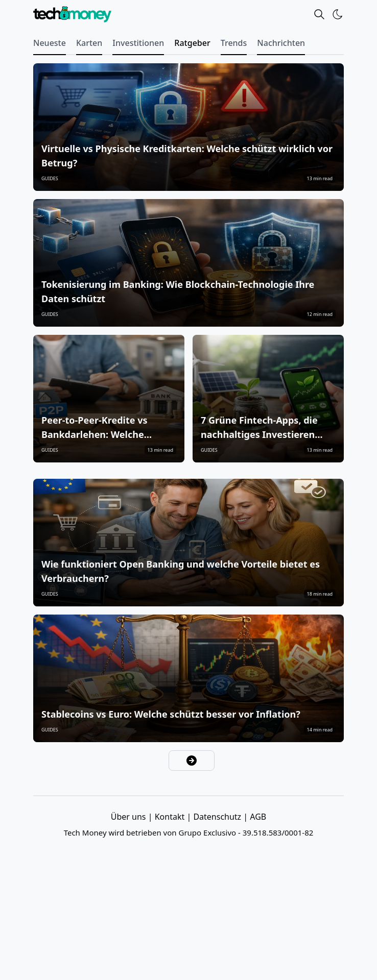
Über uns (129, 817)
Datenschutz (218, 817)
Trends (234, 43)
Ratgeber (192, 43)
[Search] (319, 14)
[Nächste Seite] (192, 761)
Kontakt (171, 817)
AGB (258, 817)
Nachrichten (281, 43)
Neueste (50, 43)
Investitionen (138, 43)
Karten (89, 43)
